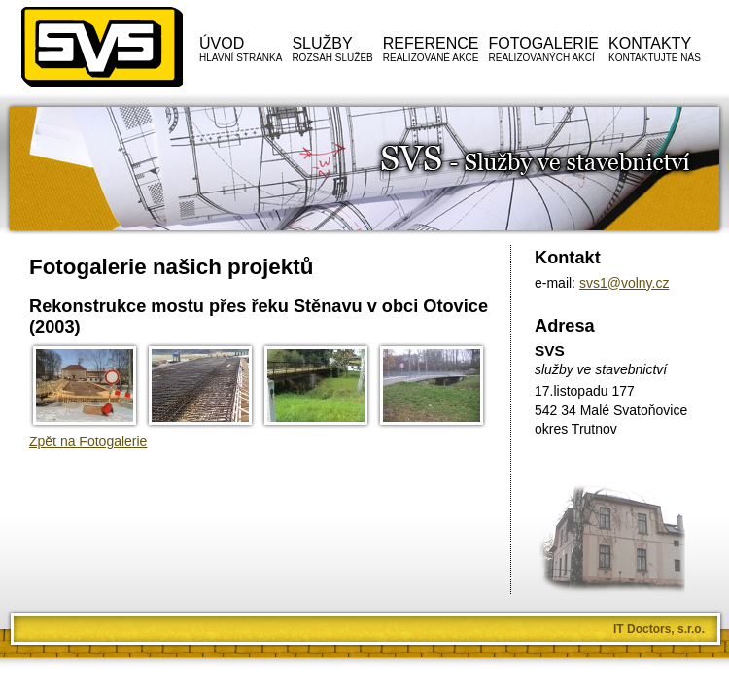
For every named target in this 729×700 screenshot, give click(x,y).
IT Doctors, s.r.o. (659, 629)
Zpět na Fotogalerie (88, 441)
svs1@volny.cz (625, 283)
